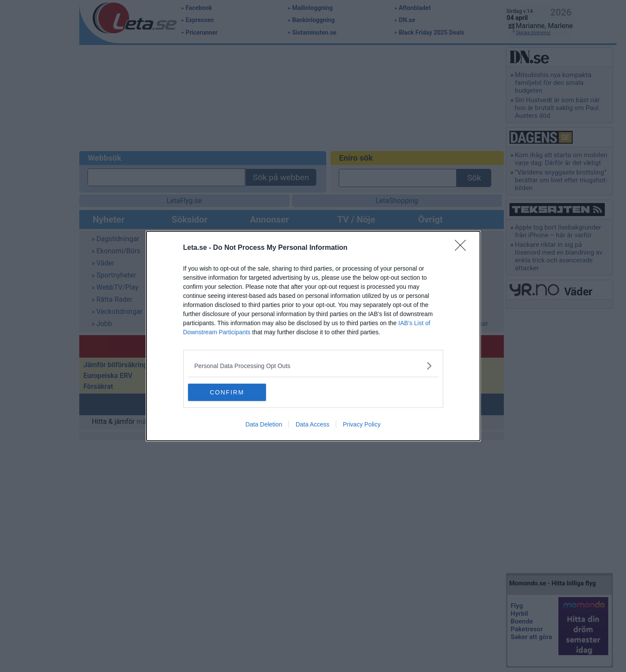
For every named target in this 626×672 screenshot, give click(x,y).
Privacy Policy (362, 424)
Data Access (312, 424)
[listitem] (313, 366)
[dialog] (313, 336)
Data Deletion (264, 424)
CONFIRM (229, 392)
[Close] (463, 248)
